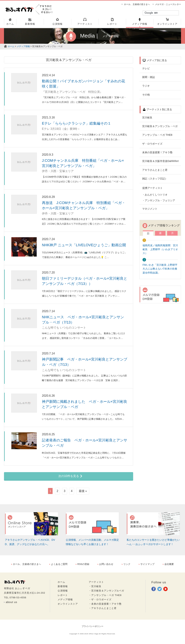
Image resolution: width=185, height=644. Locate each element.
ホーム (11, 48)
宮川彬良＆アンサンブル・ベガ (160, 128)
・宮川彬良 (95, 588)
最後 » (83, 493)
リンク (126, 566)
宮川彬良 (147, 119)
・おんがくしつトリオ (155, 196)
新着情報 (63, 588)
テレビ (146, 70)
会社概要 (168, 566)
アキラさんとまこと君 (155, 172)
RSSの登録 (82, 566)
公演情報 (63, 592)
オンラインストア (68, 605)
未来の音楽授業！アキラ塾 (157, 154)
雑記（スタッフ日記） (155, 180)
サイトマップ (147, 566)
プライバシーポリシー (92, 628)
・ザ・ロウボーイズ (100, 601)
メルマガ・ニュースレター (168, 4)
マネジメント (150, 210)
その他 (146, 96)
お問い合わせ (105, 566)
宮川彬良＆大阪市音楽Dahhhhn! (160, 163)
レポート (63, 597)
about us (11, 604)
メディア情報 (23, 48)
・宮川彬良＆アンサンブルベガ (106, 592)
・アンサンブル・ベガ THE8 (105, 597)
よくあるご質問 (58, 566)
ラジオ (146, 87)
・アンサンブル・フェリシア (159, 202)
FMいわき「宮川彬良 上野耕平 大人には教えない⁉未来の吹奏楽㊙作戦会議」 (161, 270)
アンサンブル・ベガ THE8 (157, 136)
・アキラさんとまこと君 (103, 610)
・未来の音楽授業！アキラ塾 (105, 605)
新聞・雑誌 (149, 79)
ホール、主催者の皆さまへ (137, 4)
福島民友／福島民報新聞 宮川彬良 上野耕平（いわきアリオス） (160, 251)
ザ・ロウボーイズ (152, 145)
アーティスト (96, 584)
